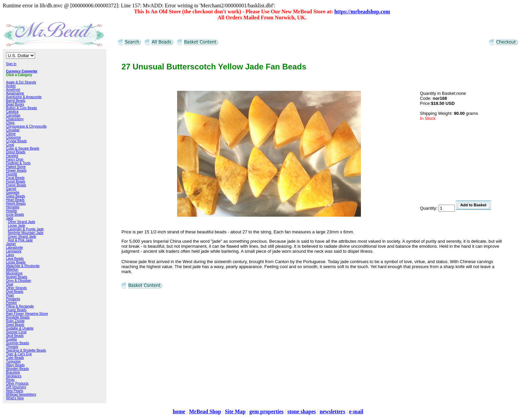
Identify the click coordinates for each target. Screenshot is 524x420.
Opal (10, 284)
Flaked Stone (16, 167)
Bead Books (15, 104)
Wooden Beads (17, 369)
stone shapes (302, 411)
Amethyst (13, 90)
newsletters (332, 411)
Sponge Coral (16, 332)
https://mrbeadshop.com (362, 12)
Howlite (12, 211)
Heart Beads (15, 200)
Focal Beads (15, 178)
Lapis (10, 255)
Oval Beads (15, 292)
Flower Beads (16, 170)
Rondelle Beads (18, 317)
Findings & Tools (18, 163)
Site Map (235, 411)
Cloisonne (13, 137)
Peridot (11, 303)
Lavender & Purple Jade (26, 229)
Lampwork (14, 251)
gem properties (266, 411)
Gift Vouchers (16, 387)
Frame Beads (16, 185)
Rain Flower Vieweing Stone (27, 314)
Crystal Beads (16, 141)
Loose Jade (17, 226)
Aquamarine (15, 93)
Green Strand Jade (22, 237)
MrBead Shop (205, 411)
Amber (11, 86)
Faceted (12, 156)
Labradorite (15, 248)
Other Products (17, 383)
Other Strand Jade (22, 222)
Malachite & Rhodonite (23, 266)
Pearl (10, 295)
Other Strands (16, 288)
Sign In (11, 64)
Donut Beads (16, 152)
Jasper (11, 244)
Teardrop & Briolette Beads (26, 350)
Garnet (11, 189)
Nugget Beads (17, 277)
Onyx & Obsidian (19, 281)
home (179, 411)
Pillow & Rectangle (20, 306)
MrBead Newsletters (21, 394)
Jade (10, 218)
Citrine (11, 134)
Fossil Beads (16, 181)
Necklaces (14, 376)
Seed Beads (15, 325)
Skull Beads (15, 336)
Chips (10, 123)
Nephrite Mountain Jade (26, 233)
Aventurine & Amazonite (24, 97)
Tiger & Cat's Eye (19, 354)
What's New (15, 398)
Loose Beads (16, 262)
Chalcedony (15, 119)
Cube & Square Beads (23, 148)
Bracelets (13, 372)
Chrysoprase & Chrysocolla (26, 126)
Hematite (13, 207)
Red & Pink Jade (21, 240)
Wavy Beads (15, 365)
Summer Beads (18, 343)
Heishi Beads (16, 203)
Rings (10, 380)
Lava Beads (15, 259)
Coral (10, 145)
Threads (12, 347)
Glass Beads (16, 196)
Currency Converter (22, 71)
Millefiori (12, 270)
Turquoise (13, 361)
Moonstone (14, 273)
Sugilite (12, 339)
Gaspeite (13, 192)
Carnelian (13, 115)
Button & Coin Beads (22, 108)
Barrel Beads (16, 101)
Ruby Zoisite (15, 321)
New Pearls (15, 391)
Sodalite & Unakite (20, 328)
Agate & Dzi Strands (21, 82)
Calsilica (12, 112)
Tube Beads (15, 358)
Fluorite (12, 174)
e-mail (356, 411)
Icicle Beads (15, 215)
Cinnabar (13, 130)
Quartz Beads (16, 310)
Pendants (13, 299)
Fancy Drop (15, 159)
